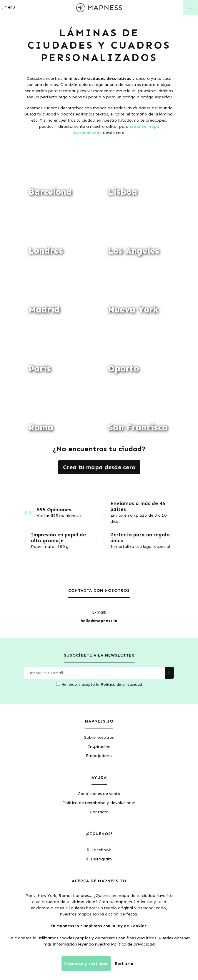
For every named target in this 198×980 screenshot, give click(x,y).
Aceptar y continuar (86, 964)
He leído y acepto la (99, 684)
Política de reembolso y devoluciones (99, 803)
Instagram (99, 859)
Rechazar (124, 964)
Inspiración (99, 747)
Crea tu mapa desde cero (99, 467)
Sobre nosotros (99, 737)
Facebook (99, 850)
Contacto (99, 812)
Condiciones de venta (99, 794)
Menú (8, 7)
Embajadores (99, 756)
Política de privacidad (121, 684)
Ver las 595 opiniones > (59, 516)
